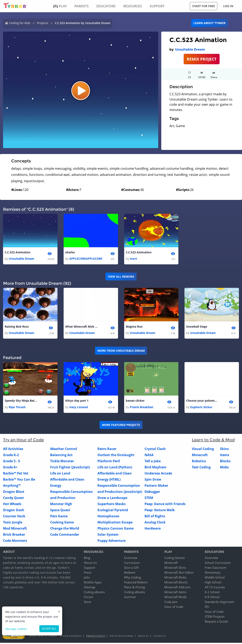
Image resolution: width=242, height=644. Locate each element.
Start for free (204, 6)
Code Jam (171, 603)
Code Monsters (15, 542)
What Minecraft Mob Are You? (82, 327)
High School (213, 583)
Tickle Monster (62, 462)
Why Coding (132, 579)
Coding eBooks (94, 593)
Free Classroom (216, 569)
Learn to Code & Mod (213, 441)
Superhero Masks (112, 505)
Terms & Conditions (70, 637)
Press (88, 574)
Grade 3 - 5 (12, 462)
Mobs (224, 468)
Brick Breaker (14, 536)
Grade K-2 (11, 456)
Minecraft (200, 456)
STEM (149, 499)
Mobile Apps (93, 583)
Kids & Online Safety (122, 637)
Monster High (61, 505)
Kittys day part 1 (77, 402)
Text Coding (201, 468)
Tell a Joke (153, 462)
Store (87, 603)
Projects (43, 23)
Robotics (199, 462)
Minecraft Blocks (176, 583)
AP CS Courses (215, 588)
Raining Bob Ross (17, 327)
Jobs (87, 579)
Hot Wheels (12, 505)
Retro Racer (107, 450)
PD (207, 608)
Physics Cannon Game (115, 530)
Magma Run (134, 327)
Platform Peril (109, 462)
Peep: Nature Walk (160, 511)
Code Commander (65, 536)
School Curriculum (218, 564)
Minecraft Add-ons (177, 588)
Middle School (215, 579)
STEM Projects (215, 618)
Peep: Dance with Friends (165, 505)
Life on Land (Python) (115, 468)
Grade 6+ (10, 468)
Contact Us (160, 637)
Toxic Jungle (13, 523)
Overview (131, 559)
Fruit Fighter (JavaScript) (70, 468)
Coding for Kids (20, 23)
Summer (130, 598)
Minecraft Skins (175, 569)
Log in (228, 6)
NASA (149, 456)
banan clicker (135, 402)
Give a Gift (131, 569)
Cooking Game (62, 523)
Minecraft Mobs (175, 579)
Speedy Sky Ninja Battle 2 (21, 402)
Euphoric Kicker (201, 408)
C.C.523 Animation (18, 252)
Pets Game (59, 517)
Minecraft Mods (175, 598)
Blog (87, 559)
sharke (70, 252)
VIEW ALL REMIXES (121, 277)
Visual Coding (203, 450)
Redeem (130, 574)
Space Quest (60, 511)
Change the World (65, 530)
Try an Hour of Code (23, 441)
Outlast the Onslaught (116, 456)
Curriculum (132, 564)
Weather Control (64, 450)
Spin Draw (153, 481)
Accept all (49, 629)
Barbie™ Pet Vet (16, 474)
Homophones (108, 517)
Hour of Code (174, 608)
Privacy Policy (96, 637)
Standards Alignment (219, 603)
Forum (88, 598)
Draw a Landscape (112, 499)
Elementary (213, 574)
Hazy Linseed (79, 408)
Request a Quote (216, 623)
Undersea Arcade (158, 474)
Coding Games (175, 559)
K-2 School (212, 593)
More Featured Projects (121, 426)
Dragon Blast (14, 493)
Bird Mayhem (155, 468)
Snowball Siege (197, 327)
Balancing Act (61, 456)
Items (225, 456)
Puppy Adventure (112, 542)
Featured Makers (136, 583)
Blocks (225, 462)
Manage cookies (16, 629)
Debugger (152, 493)
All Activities (13, 450)
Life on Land (60, 474)
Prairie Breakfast (142, 408)
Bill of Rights (155, 517)
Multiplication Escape (115, 523)
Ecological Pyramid (113, 511)
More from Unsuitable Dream (121, 351)
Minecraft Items (175, 593)
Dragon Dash (14, 511)
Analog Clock (155, 523)
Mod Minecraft (15, 530)
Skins (224, 450)
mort (133, 259)
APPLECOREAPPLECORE (86, 259)
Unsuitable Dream (190, 49)
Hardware (153, 530)
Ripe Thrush (17, 408)
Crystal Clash (155, 450)
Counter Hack (14, 517)
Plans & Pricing (134, 588)
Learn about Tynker (209, 23)
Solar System (108, 536)
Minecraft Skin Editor (179, 574)
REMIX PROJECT (202, 59)
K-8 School (212, 598)
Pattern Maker (156, 487)
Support (89, 569)
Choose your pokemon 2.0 (202, 402)
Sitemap (90, 588)
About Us (90, 564)
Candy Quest (13, 499)
